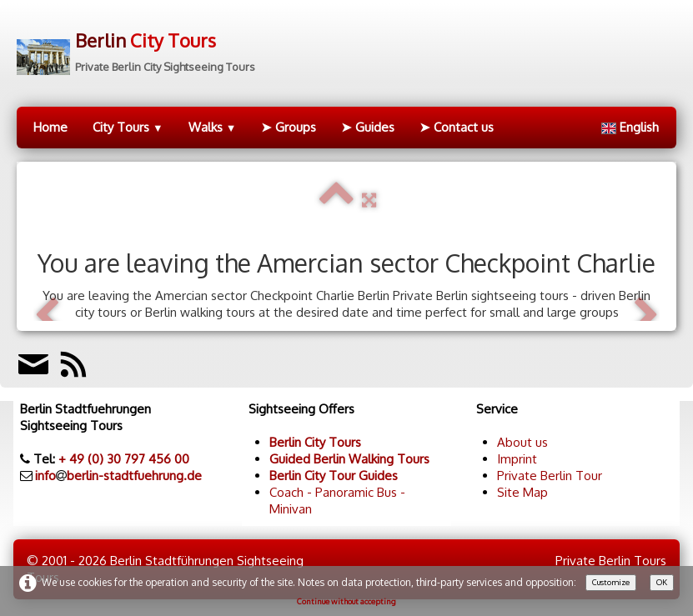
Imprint (517, 459)
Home (50, 127)
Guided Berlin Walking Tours (349, 459)
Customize (611, 582)
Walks (213, 127)
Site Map (522, 492)
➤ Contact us (457, 127)
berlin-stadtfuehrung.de (134, 476)
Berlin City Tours (315, 442)
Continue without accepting (346, 601)
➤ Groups (289, 127)
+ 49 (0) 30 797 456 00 (124, 459)
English (632, 127)
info (45, 476)
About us (522, 442)
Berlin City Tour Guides (334, 476)
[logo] (136, 46)
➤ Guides (368, 127)
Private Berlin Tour (550, 476)
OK (662, 582)
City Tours (128, 127)
